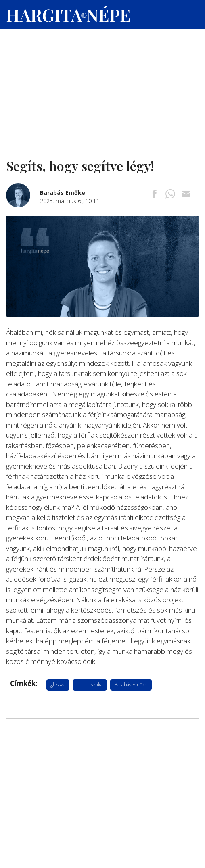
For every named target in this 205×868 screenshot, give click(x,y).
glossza (58, 685)
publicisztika (90, 685)
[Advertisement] (102, 93)
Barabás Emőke (131, 685)
